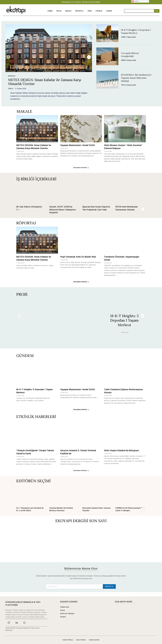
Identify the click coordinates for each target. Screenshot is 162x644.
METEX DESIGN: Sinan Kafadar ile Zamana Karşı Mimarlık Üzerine (45, 82)
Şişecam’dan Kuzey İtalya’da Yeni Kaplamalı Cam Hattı (96, 208)
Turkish (135, 1)
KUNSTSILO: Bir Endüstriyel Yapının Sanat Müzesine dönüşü (136, 78)
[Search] (157, 11)
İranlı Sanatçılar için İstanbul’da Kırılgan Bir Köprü (30, 509)
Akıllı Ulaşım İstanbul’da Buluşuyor (122, 450)
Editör (11, 89)
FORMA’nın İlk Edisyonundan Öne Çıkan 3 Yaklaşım (130, 509)
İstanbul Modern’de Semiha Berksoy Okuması (61, 509)
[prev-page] (8, 57)
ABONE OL (109, 586)
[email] (75, 586)
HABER (123, 37)
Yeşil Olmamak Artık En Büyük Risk (78, 257)
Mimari (124, 60)
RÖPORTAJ (12, 76)
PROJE (123, 85)
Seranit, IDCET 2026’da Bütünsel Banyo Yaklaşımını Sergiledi (63, 210)
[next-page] (89, 57)
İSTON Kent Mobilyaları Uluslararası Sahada (127, 208)
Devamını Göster (81, 168)
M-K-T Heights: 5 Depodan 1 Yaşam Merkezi (124, 320)
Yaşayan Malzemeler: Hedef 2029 (77, 145)
